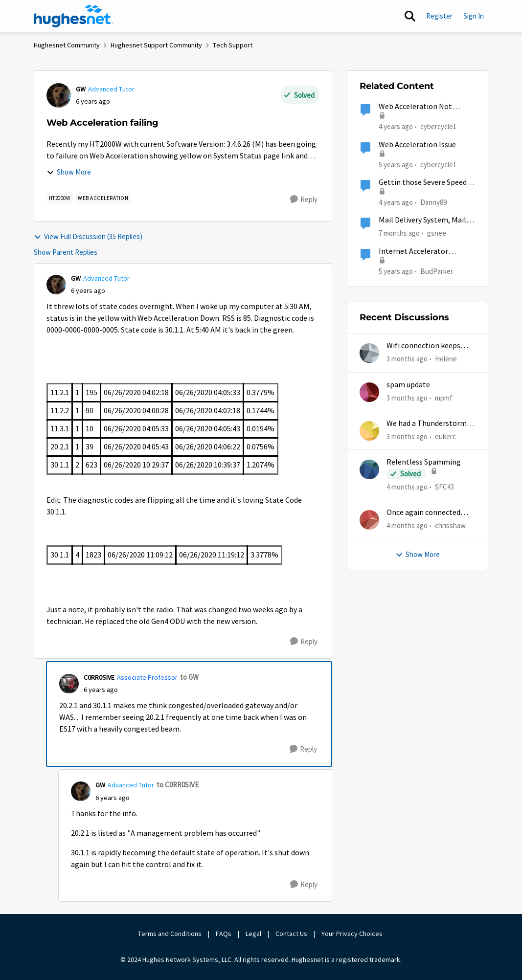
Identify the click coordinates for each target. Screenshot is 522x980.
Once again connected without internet (423, 513)
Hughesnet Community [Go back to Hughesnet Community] (67, 45)
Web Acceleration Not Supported (415, 107)
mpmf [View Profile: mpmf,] (444, 397)
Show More (69, 172)
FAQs (224, 934)
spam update (408, 385)
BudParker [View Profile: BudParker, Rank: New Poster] (437, 271)
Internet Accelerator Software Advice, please (418, 252)
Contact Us (291, 934)
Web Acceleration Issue (417, 145)
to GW (189, 677)
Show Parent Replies (66, 252)
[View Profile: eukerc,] (369, 431)
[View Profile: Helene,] (369, 353)
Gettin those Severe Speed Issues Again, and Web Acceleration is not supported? (423, 183)
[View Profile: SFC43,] (369, 469)
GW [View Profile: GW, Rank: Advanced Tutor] (81, 89)
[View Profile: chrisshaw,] (369, 520)
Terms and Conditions (170, 934)
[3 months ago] (407, 359)
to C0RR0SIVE (178, 785)
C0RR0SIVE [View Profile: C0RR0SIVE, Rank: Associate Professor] (99, 677)
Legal (253, 934)
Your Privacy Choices (353, 934)
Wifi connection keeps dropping (423, 346)
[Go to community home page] (74, 16)
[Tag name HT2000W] (60, 198)
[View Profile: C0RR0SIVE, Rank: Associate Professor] (69, 684)
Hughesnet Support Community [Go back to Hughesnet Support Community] (156, 45)
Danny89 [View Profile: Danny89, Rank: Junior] (433, 202)
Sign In (474, 16)
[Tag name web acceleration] (103, 198)
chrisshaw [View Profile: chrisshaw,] (450, 525)
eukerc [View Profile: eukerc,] (445, 436)
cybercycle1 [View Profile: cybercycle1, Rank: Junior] (438, 126)
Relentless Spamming (424, 462)
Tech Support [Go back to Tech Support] (233, 45)
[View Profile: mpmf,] (369, 392)
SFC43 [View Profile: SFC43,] (444, 487)
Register (439, 16)
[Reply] (304, 200)
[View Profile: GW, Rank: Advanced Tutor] (59, 95)
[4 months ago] (407, 487)
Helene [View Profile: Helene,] (446, 359)
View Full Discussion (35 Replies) (88, 236)
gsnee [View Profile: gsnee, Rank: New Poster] (437, 233)
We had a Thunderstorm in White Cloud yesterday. (431, 424)
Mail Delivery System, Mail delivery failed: (422, 220)
